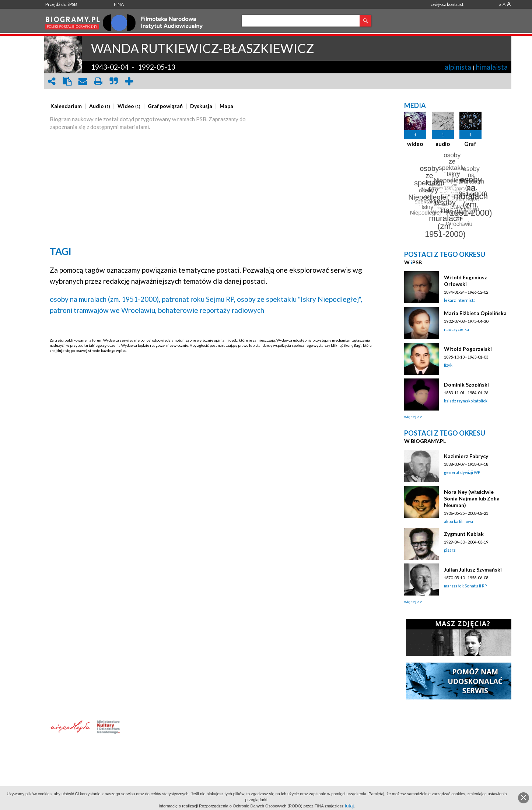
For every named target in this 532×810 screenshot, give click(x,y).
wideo (415, 144)
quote (113, 81)
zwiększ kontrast (447, 4)
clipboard (67, 81)
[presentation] (66, 106)
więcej (410, 417)
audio (443, 144)
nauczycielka (456, 329)
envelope (83, 81)
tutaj (349, 806)
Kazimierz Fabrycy (466, 456)
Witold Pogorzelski (468, 349)
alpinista (458, 67)
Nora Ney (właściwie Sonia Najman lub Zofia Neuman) (472, 498)
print (98, 81)
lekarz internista (460, 300)
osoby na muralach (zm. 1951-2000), (105, 299)
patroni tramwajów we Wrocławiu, (103, 310)
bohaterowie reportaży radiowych (211, 310)
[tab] (68, 106)
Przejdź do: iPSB (61, 4)
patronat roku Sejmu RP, (199, 299)
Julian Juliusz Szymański (473, 570)
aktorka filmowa (458, 521)
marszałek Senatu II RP (465, 586)
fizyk (448, 365)
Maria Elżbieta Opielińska (475, 313)
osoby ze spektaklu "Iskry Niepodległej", (300, 299)
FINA (119, 4)
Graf (470, 144)
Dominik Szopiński (466, 385)
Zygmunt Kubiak (464, 534)
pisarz (450, 550)
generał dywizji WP (462, 472)
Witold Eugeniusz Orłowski (465, 281)
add (129, 81)
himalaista (492, 67)
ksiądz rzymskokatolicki (466, 401)
